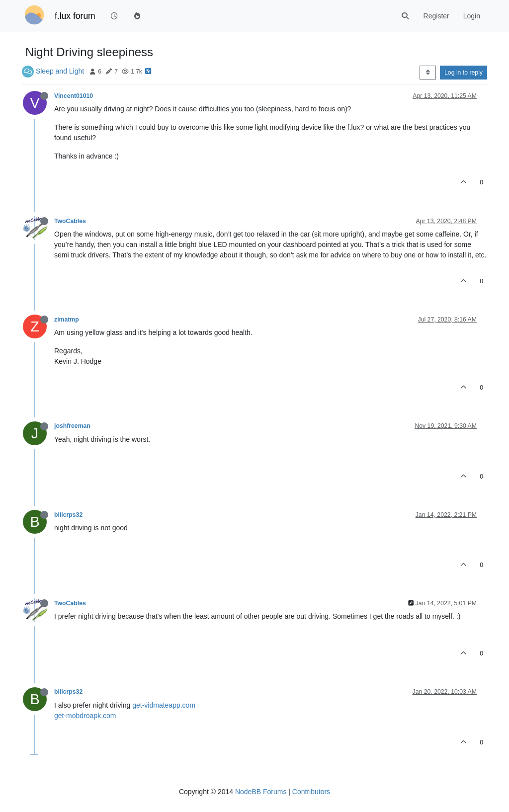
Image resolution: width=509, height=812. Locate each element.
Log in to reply (464, 73)
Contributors (311, 792)
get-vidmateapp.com (164, 705)
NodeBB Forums (261, 792)
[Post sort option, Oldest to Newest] (428, 73)
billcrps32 (68, 515)
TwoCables (70, 221)
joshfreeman (72, 426)
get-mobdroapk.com (85, 716)
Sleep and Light (60, 71)
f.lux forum (75, 16)
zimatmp (67, 320)
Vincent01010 (74, 96)
